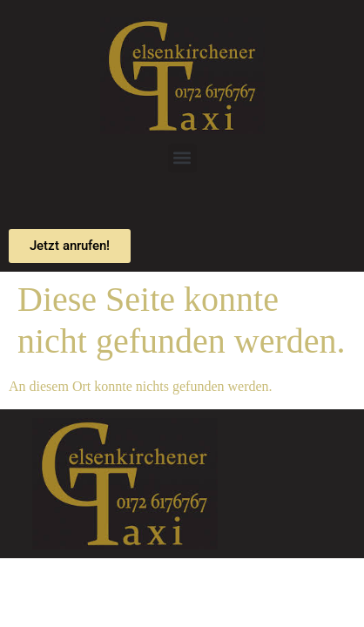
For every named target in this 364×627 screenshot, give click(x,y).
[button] (182, 158)
